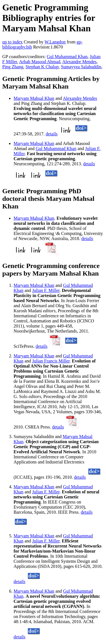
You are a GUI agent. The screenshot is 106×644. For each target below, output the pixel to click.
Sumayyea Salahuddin (81, 67)
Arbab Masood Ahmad (40, 62)
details (52, 134)
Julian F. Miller (46, 290)
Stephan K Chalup (42, 67)
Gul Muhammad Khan (67, 57)
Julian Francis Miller (51, 361)
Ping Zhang (13, 67)
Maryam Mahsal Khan (34, 98)
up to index (12, 42)
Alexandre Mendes (79, 62)
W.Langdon (55, 42)
